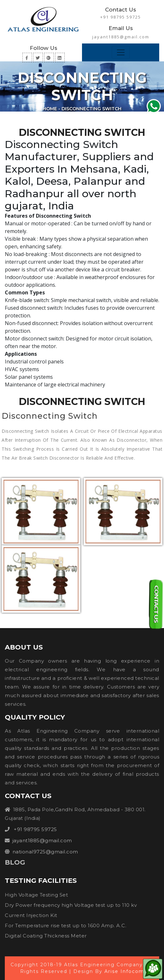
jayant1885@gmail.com (121, 37)
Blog (15, 862)
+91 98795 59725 (121, 17)
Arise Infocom (124, 971)
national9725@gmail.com (45, 852)
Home (50, 109)
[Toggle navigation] (121, 52)
